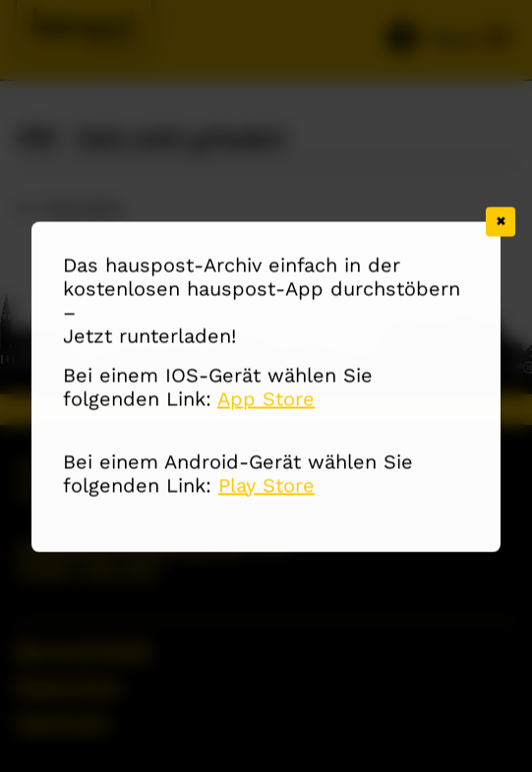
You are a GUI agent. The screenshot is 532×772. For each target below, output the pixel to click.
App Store (266, 399)
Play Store (266, 486)
